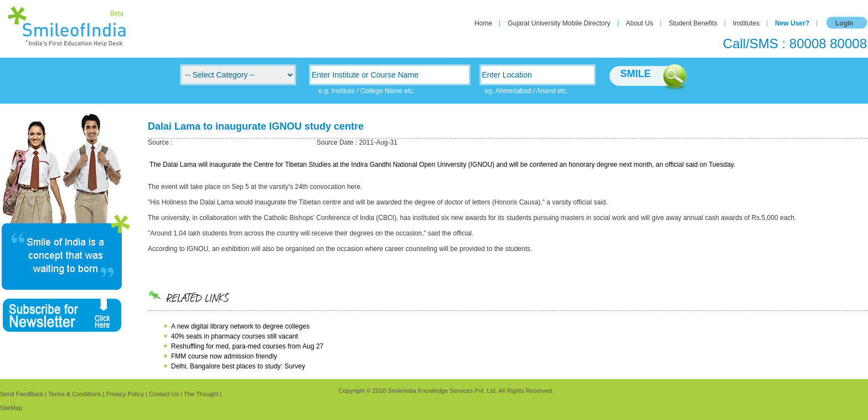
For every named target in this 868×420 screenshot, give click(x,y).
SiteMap (11, 408)
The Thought (201, 394)
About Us (640, 23)
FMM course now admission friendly (224, 356)
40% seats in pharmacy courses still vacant (234, 336)
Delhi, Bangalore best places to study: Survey (238, 366)
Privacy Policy (125, 394)
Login (844, 23)
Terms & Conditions (74, 394)
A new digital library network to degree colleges (240, 326)
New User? (792, 23)
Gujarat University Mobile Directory (559, 23)
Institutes (746, 23)
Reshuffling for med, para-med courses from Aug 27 (247, 346)
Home (483, 23)
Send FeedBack (22, 394)
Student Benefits (693, 23)
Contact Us (164, 394)
